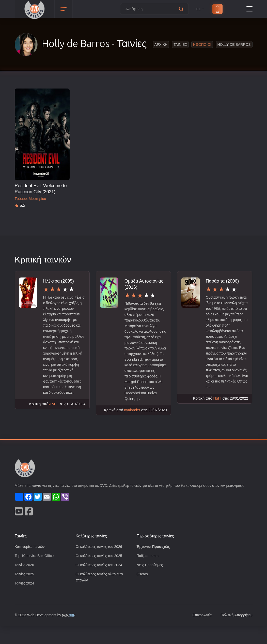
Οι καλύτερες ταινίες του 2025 (101, 573)
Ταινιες (181, 44)
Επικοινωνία (199, 633)
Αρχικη (162, 44)
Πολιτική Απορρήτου (235, 633)
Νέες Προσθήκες (150, 583)
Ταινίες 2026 (25, 583)
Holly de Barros (234, 44)
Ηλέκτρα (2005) (59, 281)
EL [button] (201, 9)
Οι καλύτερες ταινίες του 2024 (101, 583)
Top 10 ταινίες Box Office (36, 573)
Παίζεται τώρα (148, 573)
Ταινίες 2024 (25, 601)
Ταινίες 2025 (25, 592)
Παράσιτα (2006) (223, 281)
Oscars (142, 592)
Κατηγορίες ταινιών (31, 564)
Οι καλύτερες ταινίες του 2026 (101, 564)
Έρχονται (154, 564)
